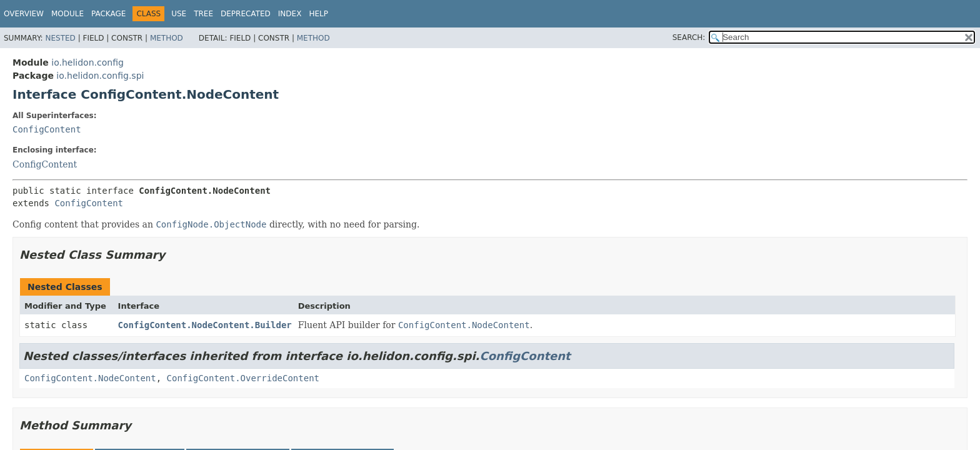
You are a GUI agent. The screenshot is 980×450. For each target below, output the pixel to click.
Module (67, 14)
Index (290, 14)
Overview (24, 14)
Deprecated (246, 14)
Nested (60, 38)
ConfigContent (47, 129)
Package (108, 14)
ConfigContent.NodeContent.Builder (205, 325)
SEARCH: (689, 37)
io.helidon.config (87, 62)
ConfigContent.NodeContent (90, 378)
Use (179, 14)
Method (167, 38)
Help (318, 14)
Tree (203, 14)
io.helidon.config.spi (100, 76)
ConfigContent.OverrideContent (243, 378)
